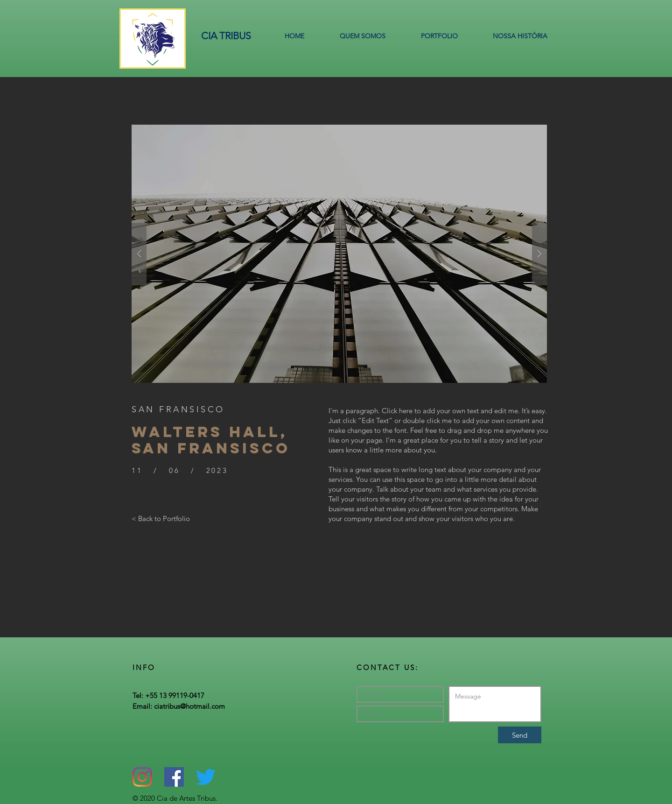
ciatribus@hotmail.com (189, 706)
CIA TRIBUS (226, 36)
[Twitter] (206, 777)
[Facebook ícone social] (174, 777)
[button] (339, 254)
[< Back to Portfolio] (161, 518)
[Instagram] (142, 777)
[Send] (520, 735)
